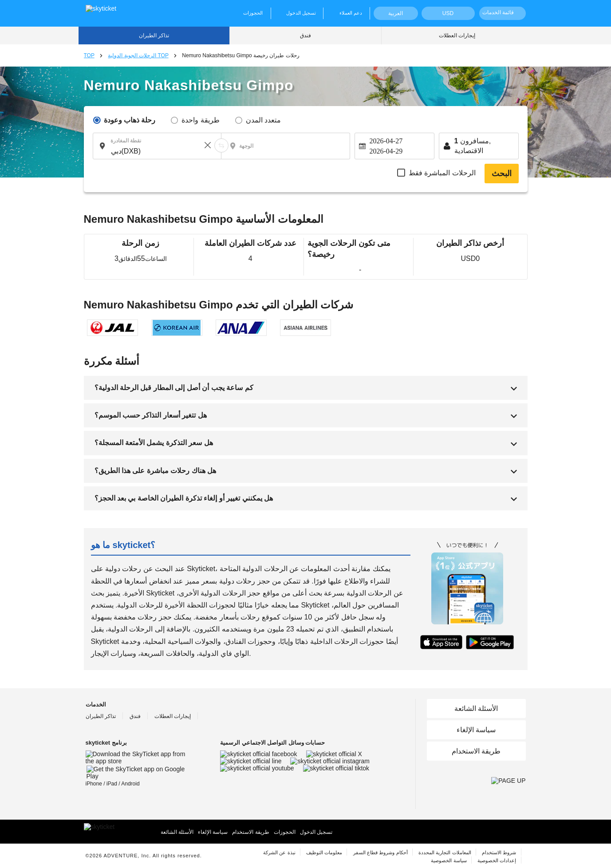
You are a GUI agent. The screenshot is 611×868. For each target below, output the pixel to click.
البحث (502, 174)
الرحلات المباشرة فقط (442, 173)
